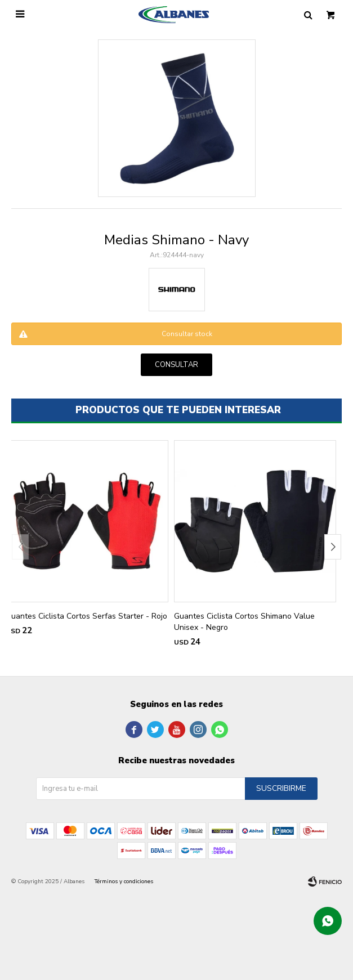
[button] (333, 547)
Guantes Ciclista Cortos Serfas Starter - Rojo (86, 616)
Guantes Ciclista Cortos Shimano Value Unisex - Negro (244, 622)
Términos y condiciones (124, 881)
